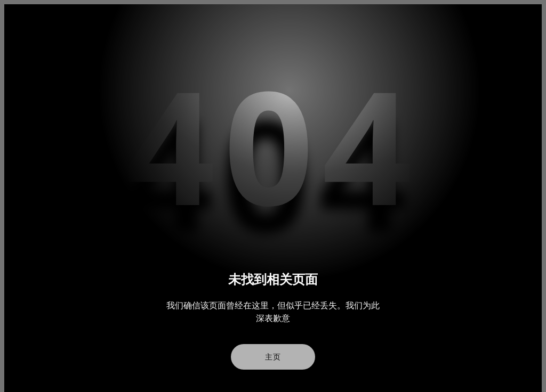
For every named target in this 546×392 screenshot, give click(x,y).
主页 (273, 357)
